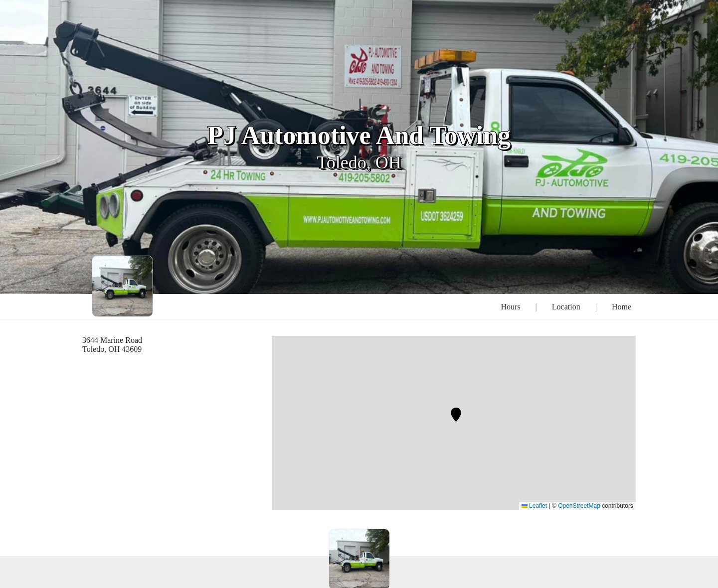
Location (566, 307)
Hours (511, 307)
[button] (456, 415)
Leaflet (534, 506)
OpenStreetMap (579, 506)
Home (622, 307)
